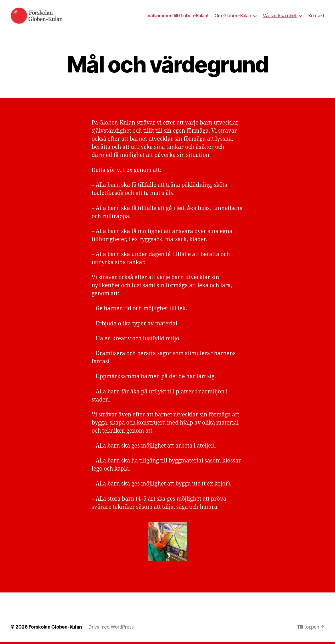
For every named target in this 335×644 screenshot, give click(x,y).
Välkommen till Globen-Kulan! (178, 17)
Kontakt (316, 17)
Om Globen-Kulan (233, 17)
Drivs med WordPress (111, 629)
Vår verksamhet (280, 17)
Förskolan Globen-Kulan (55, 629)
